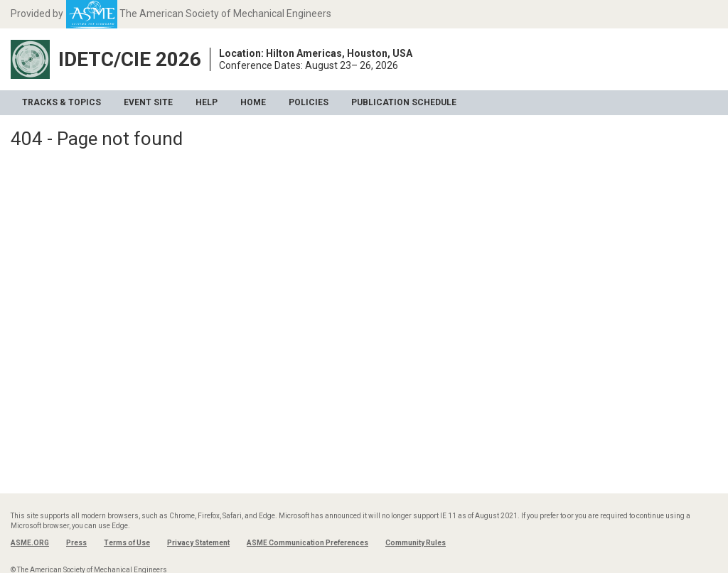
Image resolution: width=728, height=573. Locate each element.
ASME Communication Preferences (307, 543)
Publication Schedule (404, 102)
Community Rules (416, 543)
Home (253, 102)
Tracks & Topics (61, 102)
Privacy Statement (198, 543)
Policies (309, 102)
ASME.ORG (30, 543)
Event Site (148, 102)
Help (207, 102)
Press (76, 543)
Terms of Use (127, 543)
